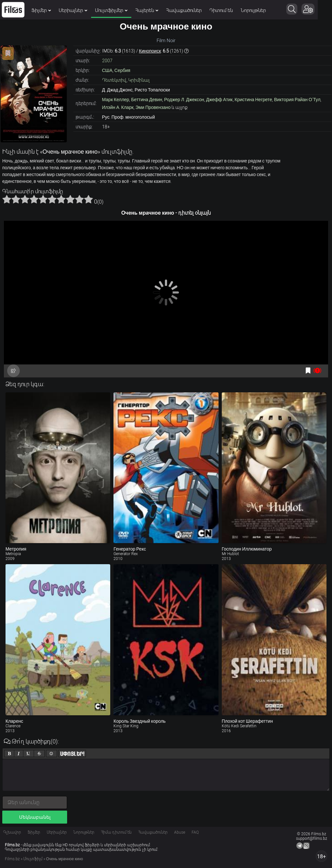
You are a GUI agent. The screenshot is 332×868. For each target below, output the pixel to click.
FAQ (195, 832)
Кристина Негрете (254, 100)
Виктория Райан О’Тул (297, 100)
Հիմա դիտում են (116, 832)
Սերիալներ (73, 10)
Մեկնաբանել (35, 817)
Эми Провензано (153, 107)
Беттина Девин (147, 100)
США (107, 70)
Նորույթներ (253, 10)
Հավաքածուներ (184, 10)
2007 (107, 61)
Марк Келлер (116, 100)
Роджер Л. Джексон (184, 100)
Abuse (180, 832)
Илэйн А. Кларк (118, 107)
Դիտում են (221, 10)
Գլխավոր (12, 832)
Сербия (122, 70)
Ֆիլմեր (41, 10)
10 (89, 199)
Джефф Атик (219, 100)
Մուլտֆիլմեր (111, 10)
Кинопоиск (150, 51)
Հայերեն (147, 10)
